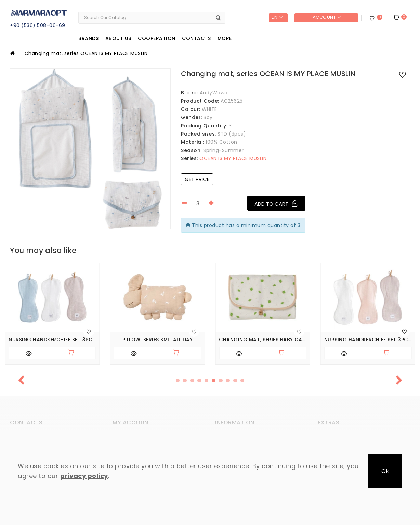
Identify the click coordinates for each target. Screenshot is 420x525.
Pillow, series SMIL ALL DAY (158, 340)
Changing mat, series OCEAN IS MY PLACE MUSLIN (86, 53)
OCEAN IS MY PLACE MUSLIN (224, 158)
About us (118, 38)
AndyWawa (214, 93)
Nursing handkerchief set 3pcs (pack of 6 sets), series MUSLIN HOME (52, 340)
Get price (197, 179)
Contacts (196, 38)
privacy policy (84, 476)
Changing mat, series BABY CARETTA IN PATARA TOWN (263, 340)
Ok (385, 471)
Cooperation (157, 38)
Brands (88, 38)
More (225, 38)
